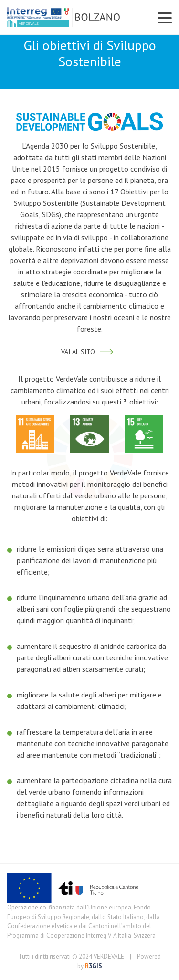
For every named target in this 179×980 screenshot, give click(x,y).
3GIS (93, 966)
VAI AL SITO (89, 352)
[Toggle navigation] (165, 17)
